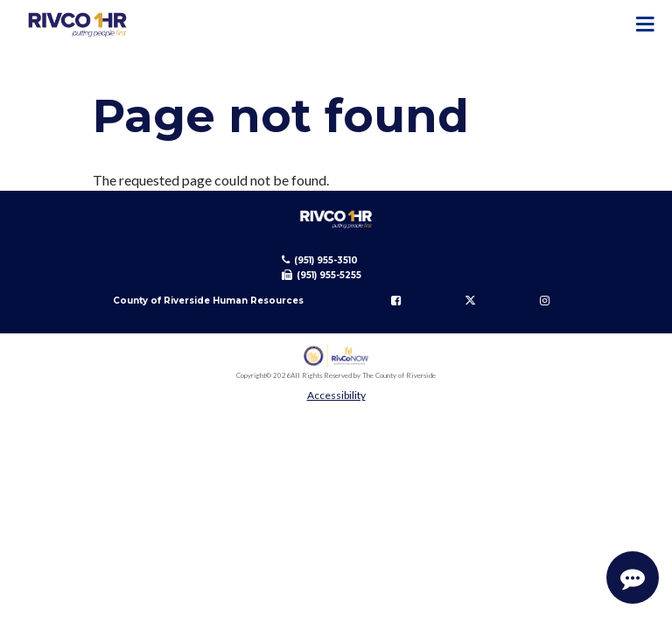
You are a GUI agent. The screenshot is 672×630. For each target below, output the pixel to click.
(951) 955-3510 (326, 260)
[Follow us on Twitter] (471, 300)
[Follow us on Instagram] (545, 300)
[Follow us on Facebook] (396, 300)
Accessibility (336, 395)
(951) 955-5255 (329, 275)
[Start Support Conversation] (633, 577)
